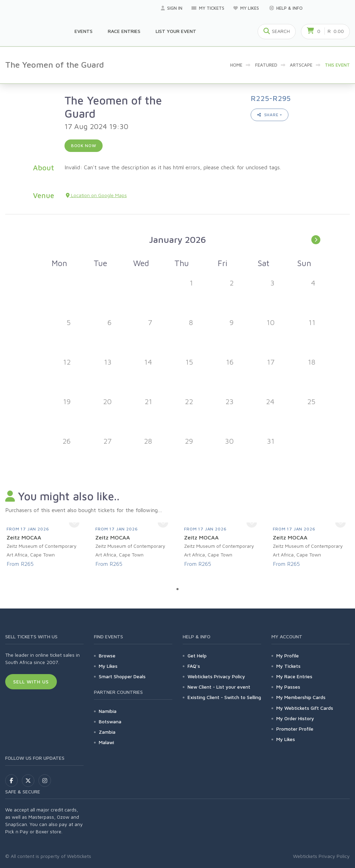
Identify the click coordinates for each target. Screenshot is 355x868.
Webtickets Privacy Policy (216, 676)
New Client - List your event (219, 687)
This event (337, 65)
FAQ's (194, 666)
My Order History (295, 718)
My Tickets (208, 8)
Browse (107, 656)
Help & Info (286, 8)
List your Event (176, 31)
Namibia (108, 711)
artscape (301, 65)
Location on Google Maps (96, 195)
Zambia (107, 732)
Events (84, 31)
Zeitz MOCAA (24, 537)
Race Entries (124, 31)
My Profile (288, 656)
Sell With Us (31, 682)
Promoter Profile (295, 729)
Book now (84, 146)
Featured (266, 65)
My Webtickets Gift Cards (305, 708)
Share (268, 115)
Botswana (110, 721)
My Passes (288, 687)
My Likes (247, 8)
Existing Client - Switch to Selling (224, 697)
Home (236, 65)
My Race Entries (294, 676)
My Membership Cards (301, 697)
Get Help (197, 656)
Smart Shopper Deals (122, 676)
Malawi (106, 742)
